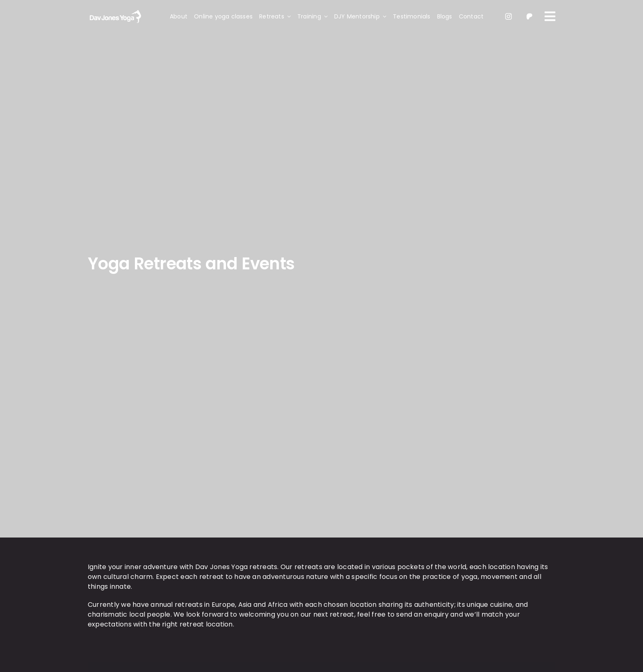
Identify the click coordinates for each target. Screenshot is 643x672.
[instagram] (508, 16)
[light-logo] (114, 11)
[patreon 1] (529, 14)
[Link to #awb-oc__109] (550, 16)
